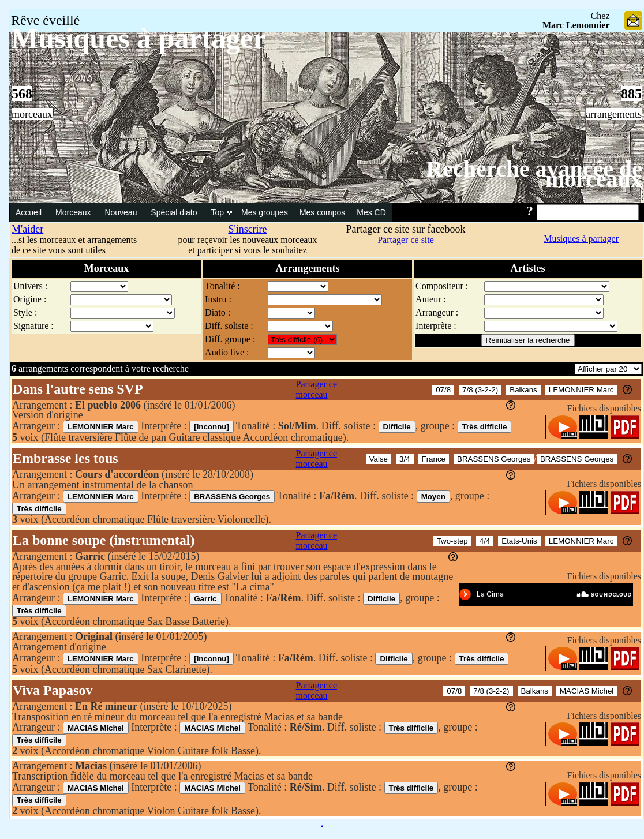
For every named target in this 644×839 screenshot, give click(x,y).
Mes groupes (265, 212)
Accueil (30, 212)
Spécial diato (175, 212)
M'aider (27, 229)
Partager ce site (406, 240)
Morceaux (74, 212)
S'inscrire (247, 229)
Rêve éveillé (45, 20)
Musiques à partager (581, 239)
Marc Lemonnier (576, 25)
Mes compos (322, 212)
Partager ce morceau (317, 389)
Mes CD (371, 212)
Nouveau (122, 212)
